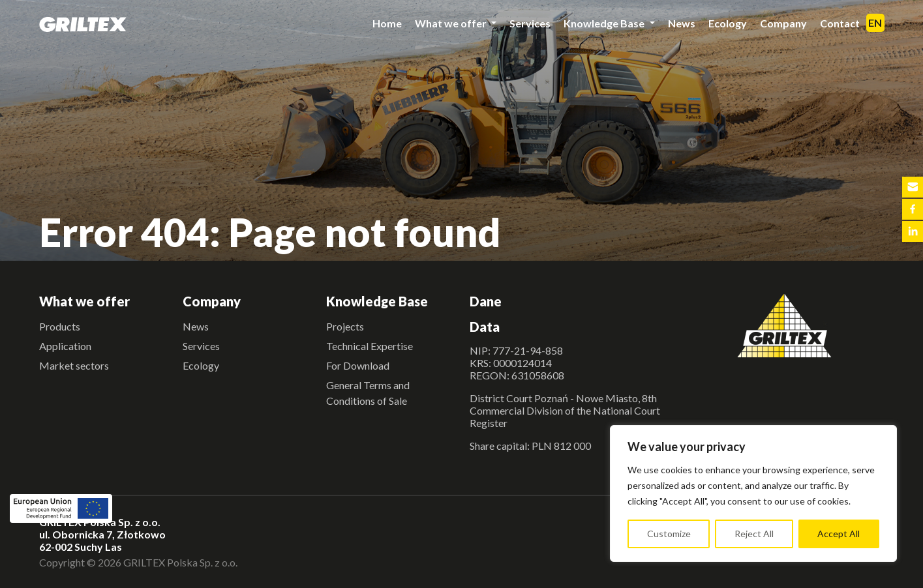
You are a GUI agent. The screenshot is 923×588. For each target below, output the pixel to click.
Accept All (839, 534)
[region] (753, 493)
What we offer (452, 23)
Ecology (728, 23)
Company (783, 23)
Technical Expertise (370, 346)
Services (530, 23)
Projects (345, 326)
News (682, 23)
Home (387, 23)
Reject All (754, 534)
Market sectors (74, 365)
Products (60, 326)
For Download (358, 365)
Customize (669, 534)
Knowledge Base (605, 23)
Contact (840, 23)
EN (875, 22)
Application (65, 346)
